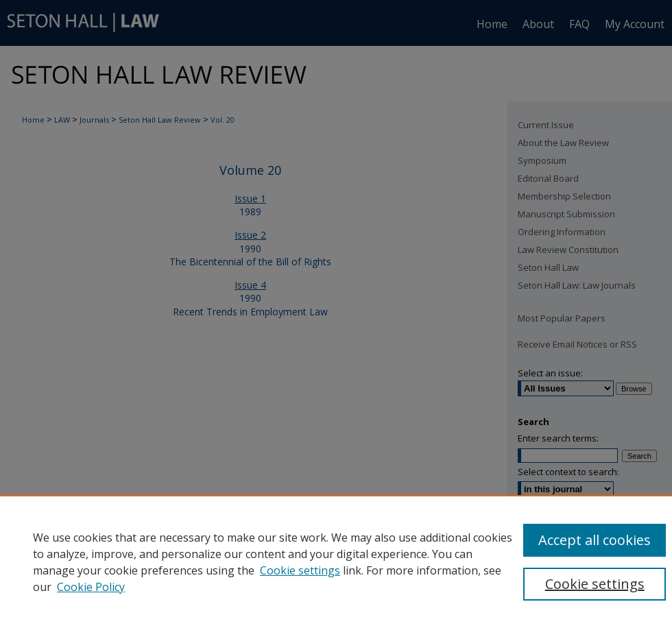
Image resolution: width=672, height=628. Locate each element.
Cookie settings (300, 570)
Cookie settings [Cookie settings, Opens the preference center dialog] (595, 584)
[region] (336, 561)
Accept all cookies (595, 540)
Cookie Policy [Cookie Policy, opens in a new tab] (91, 587)
